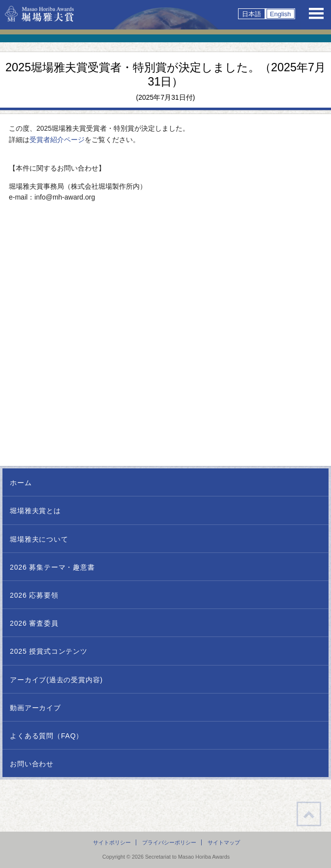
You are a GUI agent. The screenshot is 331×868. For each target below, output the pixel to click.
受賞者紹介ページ (57, 140)
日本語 (252, 14)
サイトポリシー (112, 842)
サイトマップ (224, 842)
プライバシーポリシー (169, 842)
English (281, 14)
